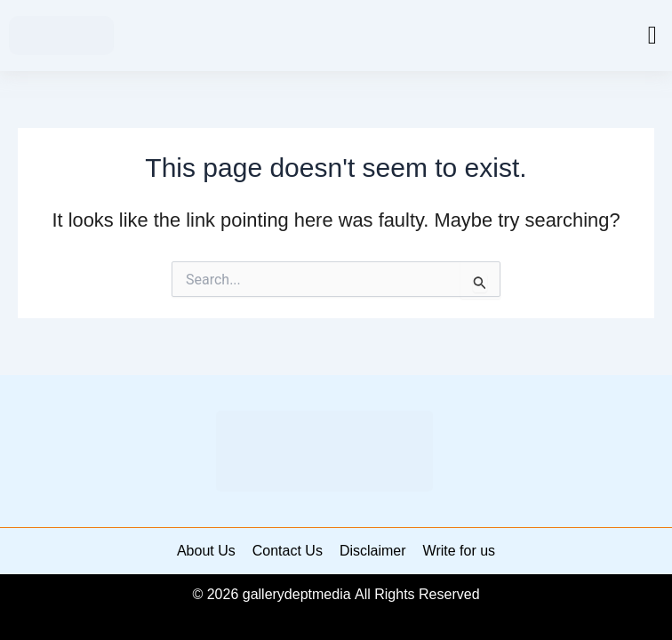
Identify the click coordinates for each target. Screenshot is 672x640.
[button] (652, 36)
